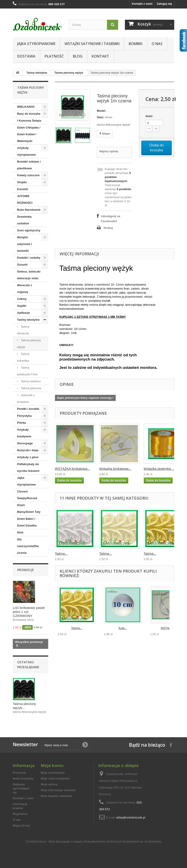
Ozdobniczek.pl (36, 841)
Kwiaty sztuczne (28, 175)
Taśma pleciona (30, 388)
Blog (78, 56)
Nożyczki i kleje (28, 450)
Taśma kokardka (23, 357)
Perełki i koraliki (28, 409)
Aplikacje (23, 313)
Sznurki (22, 265)
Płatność (54, 56)
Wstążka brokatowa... (115, 469)
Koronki (23, 189)
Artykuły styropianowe (26, 151)
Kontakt (100, 56)
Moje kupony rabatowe (57, 796)
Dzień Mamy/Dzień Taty (29, 508)
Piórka (22, 423)
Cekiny (22, 299)
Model (101, 111)
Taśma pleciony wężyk (69, 73)
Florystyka (24, 416)
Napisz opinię (109, 151)
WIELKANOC (26, 107)
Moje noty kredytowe (55, 779)
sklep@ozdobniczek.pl (131, 818)
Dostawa (26, 56)
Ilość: (149, 116)
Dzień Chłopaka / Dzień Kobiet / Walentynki (29, 134)
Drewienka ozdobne (24, 220)
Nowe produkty (23, 779)
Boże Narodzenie (29, 210)
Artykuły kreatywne (24, 433)
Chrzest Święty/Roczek (27, 495)
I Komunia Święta (29, 121)
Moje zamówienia (53, 773)
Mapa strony (21, 826)
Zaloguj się (164, 4)
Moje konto (52, 765)
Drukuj (108, 228)
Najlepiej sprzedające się (21, 788)
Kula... (123, 628)
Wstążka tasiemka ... (159, 469)
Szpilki (22, 306)
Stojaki (22, 182)
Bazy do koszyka (29, 114)
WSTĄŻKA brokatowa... (73, 469)
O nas (157, 44)
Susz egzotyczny (29, 230)
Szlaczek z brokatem (26, 399)
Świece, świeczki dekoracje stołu (29, 275)
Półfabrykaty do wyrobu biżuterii (28, 467)
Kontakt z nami (142, 4)
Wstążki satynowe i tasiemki (92, 44)
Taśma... (61, 553)
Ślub (20, 532)
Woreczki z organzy (25, 289)
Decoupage (25, 443)
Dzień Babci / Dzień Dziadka (27, 522)
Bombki (136, 44)
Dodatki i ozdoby (29, 258)
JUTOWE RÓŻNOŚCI (25, 199)
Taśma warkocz (30, 381)
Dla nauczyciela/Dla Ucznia (28, 546)
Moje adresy (49, 784)
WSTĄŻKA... (169, 628)
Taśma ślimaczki (23, 330)
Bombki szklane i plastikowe (29, 165)
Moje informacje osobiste (58, 790)
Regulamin (20, 814)
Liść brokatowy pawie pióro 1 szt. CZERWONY (29, 612)
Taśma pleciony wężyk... (24, 706)
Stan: (101, 117)
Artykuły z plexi (28, 457)
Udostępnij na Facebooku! (111, 219)
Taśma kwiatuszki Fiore (27, 371)
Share (105, 134)
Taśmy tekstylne (37, 73)
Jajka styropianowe (36, 44)
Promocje (26, 570)
